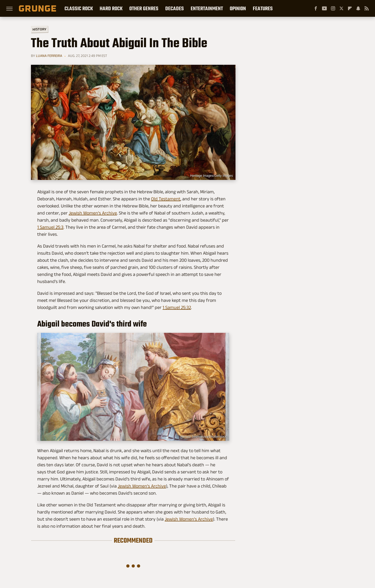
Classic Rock (79, 8)
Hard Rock (111, 8)
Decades (175, 8)
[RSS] (367, 8)
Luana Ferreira (49, 56)
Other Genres (144, 8)
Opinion (238, 8)
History (39, 29)
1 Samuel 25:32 (177, 307)
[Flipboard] (350, 8)
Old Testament (166, 199)
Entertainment (207, 8)
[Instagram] (333, 8)
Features (263, 8)
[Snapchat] (358, 8)
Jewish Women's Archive (93, 213)
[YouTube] (324, 8)
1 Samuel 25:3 (50, 227)
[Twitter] (341, 8)
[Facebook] (316, 8)
